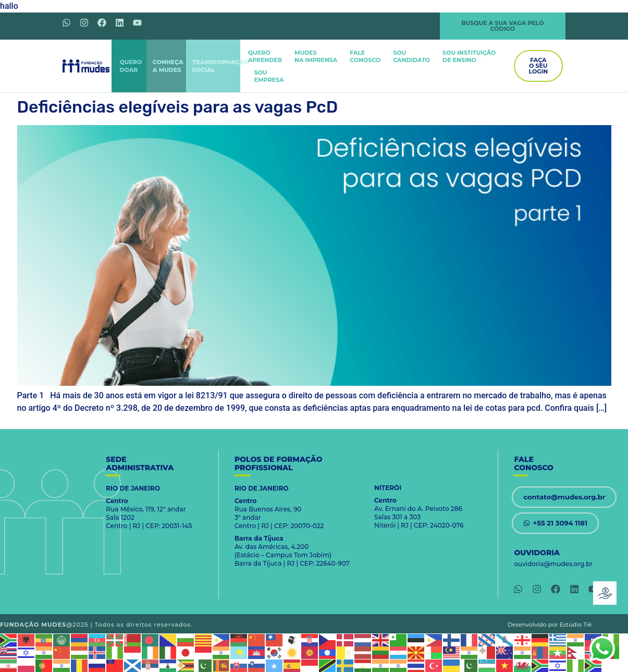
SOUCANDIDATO (411, 56)
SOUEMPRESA (269, 76)
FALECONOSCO (365, 56)
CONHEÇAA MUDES (168, 66)
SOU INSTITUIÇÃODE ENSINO (469, 56)
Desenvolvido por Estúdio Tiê (550, 625)
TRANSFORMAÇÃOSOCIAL (221, 66)
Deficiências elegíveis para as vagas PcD (178, 107)
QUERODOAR (131, 66)
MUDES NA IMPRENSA (316, 56)
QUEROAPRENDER (265, 56)
